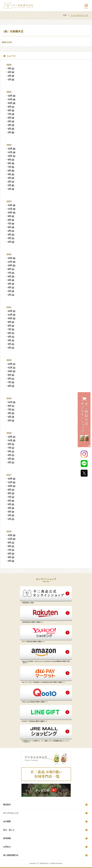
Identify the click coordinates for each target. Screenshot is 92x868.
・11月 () (10, 99)
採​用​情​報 (7, 838)
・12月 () (10, 96)
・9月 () (10, 107)
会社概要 (7, 821)
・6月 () (10, 118)
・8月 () (10, 110)
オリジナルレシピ (11, 813)
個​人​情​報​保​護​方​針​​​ (11, 855)
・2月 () (10, 76)
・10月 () (10, 103)
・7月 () (10, 114)
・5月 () (10, 68)
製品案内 (7, 805)
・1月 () (10, 79)
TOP (65, 15)
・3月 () (10, 129)
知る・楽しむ (9, 830)
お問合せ (7, 847)
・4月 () (10, 72)
